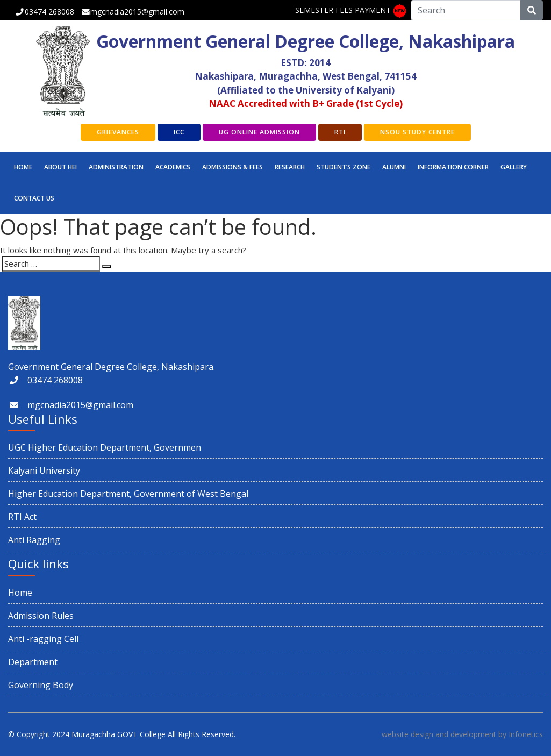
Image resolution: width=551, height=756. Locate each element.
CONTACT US (34, 198)
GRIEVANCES (118, 132)
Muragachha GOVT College (119, 734)
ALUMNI (394, 167)
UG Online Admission (259, 132)
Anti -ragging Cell (43, 639)
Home (23, 167)
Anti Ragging (34, 540)
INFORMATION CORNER (453, 167)
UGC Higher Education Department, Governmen (105, 447)
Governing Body (41, 685)
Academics (173, 167)
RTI (340, 132)
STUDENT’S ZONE (344, 167)
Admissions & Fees (232, 167)
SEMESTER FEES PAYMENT (343, 10)
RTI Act (22, 517)
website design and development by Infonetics (462, 734)
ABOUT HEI (60, 167)
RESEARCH (290, 167)
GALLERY (514, 167)
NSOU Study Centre (417, 132)
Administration (116, 167)
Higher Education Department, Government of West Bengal (128, 494)
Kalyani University (44, 470)
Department (33, 662)
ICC (179, 132)
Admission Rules (41, 616)
